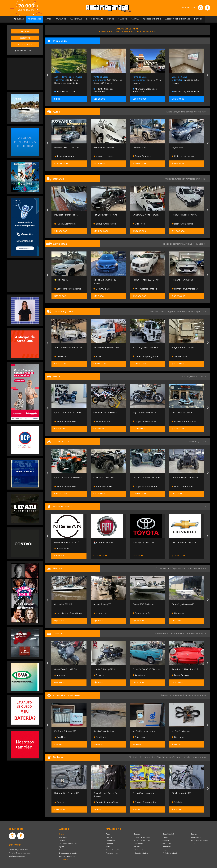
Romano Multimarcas (182, 280)
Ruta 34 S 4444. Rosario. (147, 80)
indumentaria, (193, 757)
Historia (62, 850)
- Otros (192, 844)
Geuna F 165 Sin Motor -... (145, 604)
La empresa (63, 837)
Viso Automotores (103, 156)
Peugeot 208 (139, 148)
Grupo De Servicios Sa (144, 421)
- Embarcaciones (140, 850)
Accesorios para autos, (172, 695)
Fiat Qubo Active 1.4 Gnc (105, 215)
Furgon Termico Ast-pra (183, 347)
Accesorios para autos (142, 837)
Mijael (97, 356)
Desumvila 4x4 (102, 289)
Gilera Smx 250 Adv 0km (105, 412)
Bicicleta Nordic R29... (182, 793)
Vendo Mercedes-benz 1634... (107, 347)
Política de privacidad (67, 856)
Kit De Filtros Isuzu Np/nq (145, 731)
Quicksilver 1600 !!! (63, 604)
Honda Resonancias (65, 421)
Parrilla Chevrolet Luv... (104, 731)
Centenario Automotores (68, 289)
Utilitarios (109, 837)
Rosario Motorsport (65, 156)
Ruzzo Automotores (65, 224)
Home (61, 834)
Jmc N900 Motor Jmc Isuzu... (69, 347)
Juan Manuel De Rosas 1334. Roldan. (108, 80)
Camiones (110, 844)
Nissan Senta (62, 548)
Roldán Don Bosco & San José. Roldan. (68, 80)
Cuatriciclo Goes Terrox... (105, 478)
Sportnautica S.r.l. (103, 486)
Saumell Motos (102, 421)
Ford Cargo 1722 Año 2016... (146, 347)
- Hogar (165, 850)
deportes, (181, 757)
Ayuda (62, 847)
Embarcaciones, (164, 568)
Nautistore (100, 613)
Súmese (62, 840)
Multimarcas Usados (183, 156)
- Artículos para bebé (169, 853)
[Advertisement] (25, 73)
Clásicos (137, 834)
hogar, (166, 757)
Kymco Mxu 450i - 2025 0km (68, 478)
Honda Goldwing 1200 (104, 669)
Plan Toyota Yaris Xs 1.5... (144, 543)
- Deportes (194, 834)
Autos (108, 834)
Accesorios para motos (194, 695)
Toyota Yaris (177, 148)
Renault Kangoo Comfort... (185, 215)
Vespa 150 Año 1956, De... (66, 669)
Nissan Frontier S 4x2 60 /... (67, 543)
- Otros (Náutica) (168, 834)
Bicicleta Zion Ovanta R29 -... (68, 793)
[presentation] (47, 75)
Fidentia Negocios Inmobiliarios (103, 90)
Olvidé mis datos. (25, 51)
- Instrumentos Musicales (199, 840)
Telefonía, (134, 757)
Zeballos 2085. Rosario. (185, 80)
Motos (108, 847)
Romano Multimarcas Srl (185, 289)
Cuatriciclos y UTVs (113, 850)
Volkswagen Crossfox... (104, 148)
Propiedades (138, 844)
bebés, (173, 757)
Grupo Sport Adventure (145, 486)
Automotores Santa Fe (145, 289)
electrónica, (145, 757)
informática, (157, 757)
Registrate (25, 38)
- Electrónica (166, 844)
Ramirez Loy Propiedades (186, 92)
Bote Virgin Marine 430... (184, 604)
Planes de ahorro (112, 853)
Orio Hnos (139, 224)
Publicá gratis (25, 45)
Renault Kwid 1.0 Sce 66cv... (67, 148)
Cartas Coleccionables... (144, 793)
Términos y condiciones (68, 844)
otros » (203, 757)
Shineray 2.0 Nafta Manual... (146, 215)
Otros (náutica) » (198, 568)
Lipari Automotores (182, 224)
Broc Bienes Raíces (65, 92)
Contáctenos (64, 859)
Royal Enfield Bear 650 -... (145, 412)
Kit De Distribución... (181, 731)
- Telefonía (166, 840)
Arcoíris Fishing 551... (103, 604)
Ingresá (25, 31)
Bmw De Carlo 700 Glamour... (147, 669)
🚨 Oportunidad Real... (104, 543)
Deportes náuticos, (181, 568)
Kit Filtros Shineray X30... (66, 731)
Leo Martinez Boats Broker (69, 613)
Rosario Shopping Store (145, 356)
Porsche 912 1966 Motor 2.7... (186, 669)
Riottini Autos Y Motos (183, 412)
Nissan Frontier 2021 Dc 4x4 (146, 280)
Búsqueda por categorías (68, 853)
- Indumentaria (195, 837)
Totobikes (60, 802)
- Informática (167, 847)
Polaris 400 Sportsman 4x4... (185, 478)
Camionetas (110, 840)
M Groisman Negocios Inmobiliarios (145, 90)
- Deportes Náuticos (141, 853)
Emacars (99, 675)
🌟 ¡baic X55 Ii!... (61, 280)
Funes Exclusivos (142, 156)
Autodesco (61, 675)
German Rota (179, 356)
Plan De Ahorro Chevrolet (184, 543)
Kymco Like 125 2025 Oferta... (68, 412)
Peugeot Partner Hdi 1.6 (66, 215)
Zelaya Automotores (105, 224)
